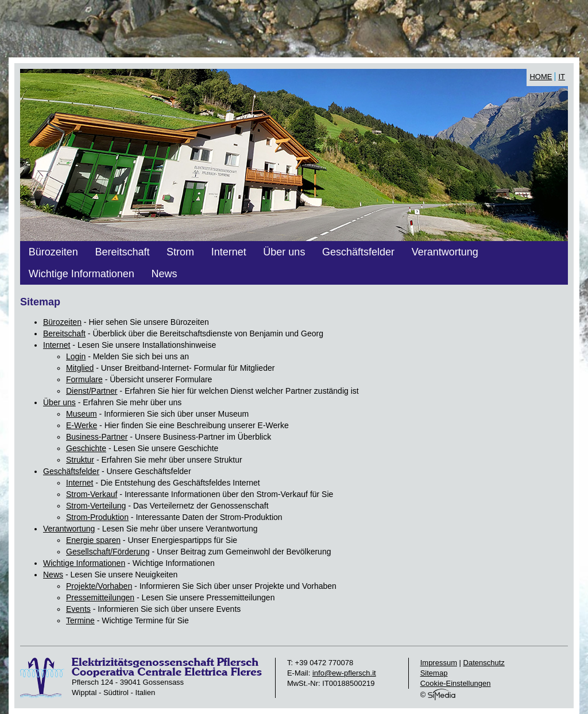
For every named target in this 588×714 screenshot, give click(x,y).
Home (541, 77)
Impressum (439, 663)
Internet (229, 252)
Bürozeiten (53, 252)
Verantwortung (445, 252)
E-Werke (82, 425)
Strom (180, 252)
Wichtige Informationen (82, 274)
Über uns (284, 252)
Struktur (80, 460)
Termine (80, 620)
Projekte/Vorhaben (99, 586)
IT (562, 77)
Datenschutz (484, 663)
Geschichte (86, 448)
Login (76, 356)
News (164, 274)
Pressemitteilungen (100, 597)
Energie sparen (93, 540)
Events (78, 609)
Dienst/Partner (92, 391)
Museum (82, 414)
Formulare (84, 379)
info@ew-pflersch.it (344, 673)
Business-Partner (97, 437)
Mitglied (80, 368)
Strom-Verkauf (92, 494)
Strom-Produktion (97, 517)
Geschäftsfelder (358, 252)
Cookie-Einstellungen (456, 683)
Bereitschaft (122, 252)
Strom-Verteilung (96, 506)
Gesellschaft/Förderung (108, 552)
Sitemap (434, 673)
